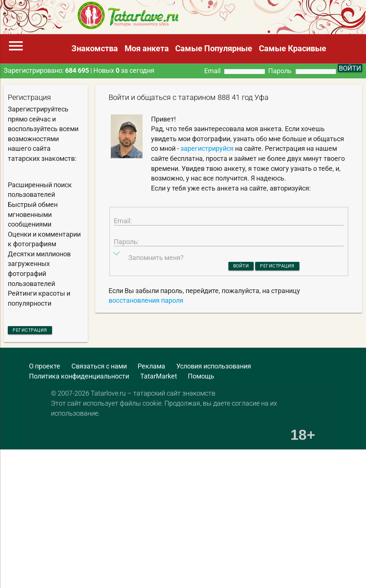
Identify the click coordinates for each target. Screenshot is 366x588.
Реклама (151, 369)
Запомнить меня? (156, 276)
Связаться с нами (99, 369)
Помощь (201, 379)
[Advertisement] (171, 490)
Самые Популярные (214, 48)
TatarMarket (159, 379)
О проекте (45, 369)
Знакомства (95, 48)
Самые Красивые (293, 48)
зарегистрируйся (207, 149)
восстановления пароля (146, 321)
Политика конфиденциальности (79, 379)
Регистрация (40, 331)
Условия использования (214, 369)
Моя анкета (147, 48)
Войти (232, 285)
